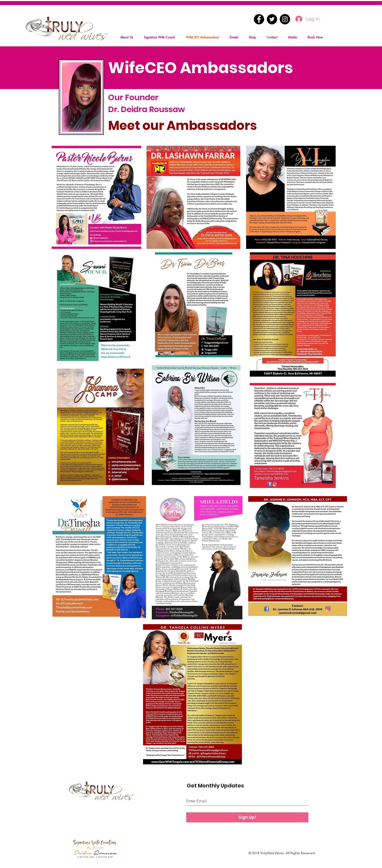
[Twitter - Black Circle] (272, 19)
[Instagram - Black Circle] (285, 19)
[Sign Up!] (247, 817)
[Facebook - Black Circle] (259, 19)
